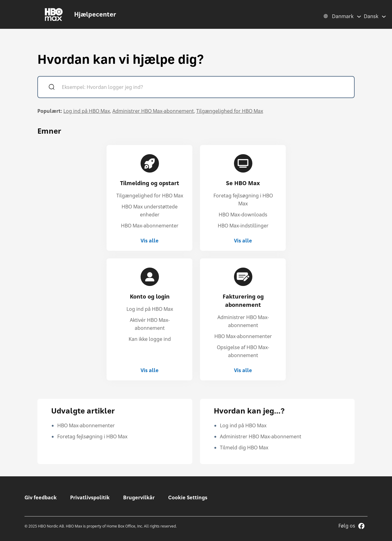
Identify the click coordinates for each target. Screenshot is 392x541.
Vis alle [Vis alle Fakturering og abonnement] (243, 370)
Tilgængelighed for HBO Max (230, 111)
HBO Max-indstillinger (243, 226)
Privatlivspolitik (90, 497)
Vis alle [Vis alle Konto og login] (150, 370)
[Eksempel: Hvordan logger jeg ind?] (205, 88)
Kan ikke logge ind (150, 339)
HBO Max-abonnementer (150, 226)
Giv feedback (41, 497)
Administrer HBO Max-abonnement (153, 111)
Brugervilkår (139, 497)
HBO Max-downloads (243, 215)
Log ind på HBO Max (87, 111)
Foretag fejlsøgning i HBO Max (92, 436)
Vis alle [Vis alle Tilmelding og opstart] (150, 241)
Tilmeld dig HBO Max (244, 448)
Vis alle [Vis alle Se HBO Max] (243, 241)
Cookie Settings (188, 497)
